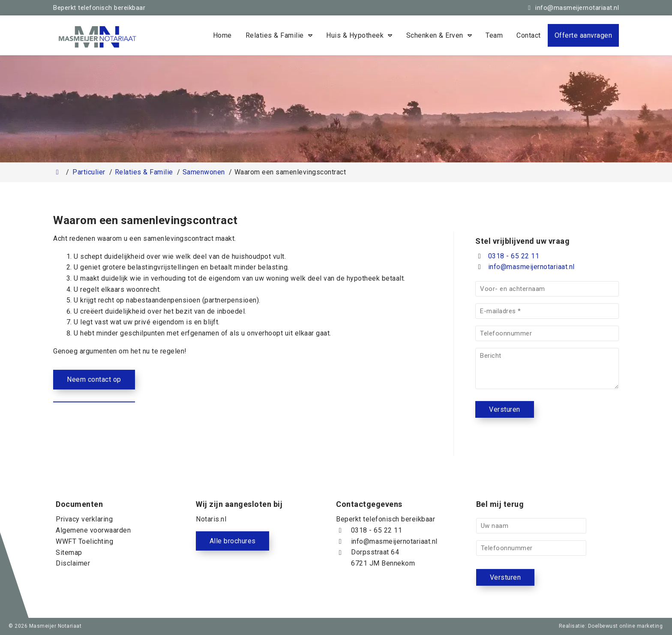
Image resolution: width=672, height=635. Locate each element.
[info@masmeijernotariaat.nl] (572, 8)
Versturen (505, 409)
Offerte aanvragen (583, 35)
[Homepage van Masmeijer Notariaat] (122, 37)
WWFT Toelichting (84, 541)
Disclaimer (73, 563)
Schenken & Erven (435, 35)
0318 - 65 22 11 (507, 256)
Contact (529, 35)
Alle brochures (233, 541)
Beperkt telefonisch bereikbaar (99, 8)
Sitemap (69, 552)
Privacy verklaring (84, 519)
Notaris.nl (211, 519)
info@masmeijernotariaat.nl (531, 267)
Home (222, 35)
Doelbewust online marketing (625, 626)
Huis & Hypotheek (355, 35)
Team (494, 35)
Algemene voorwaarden (93, 530)
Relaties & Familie (275, 35)
